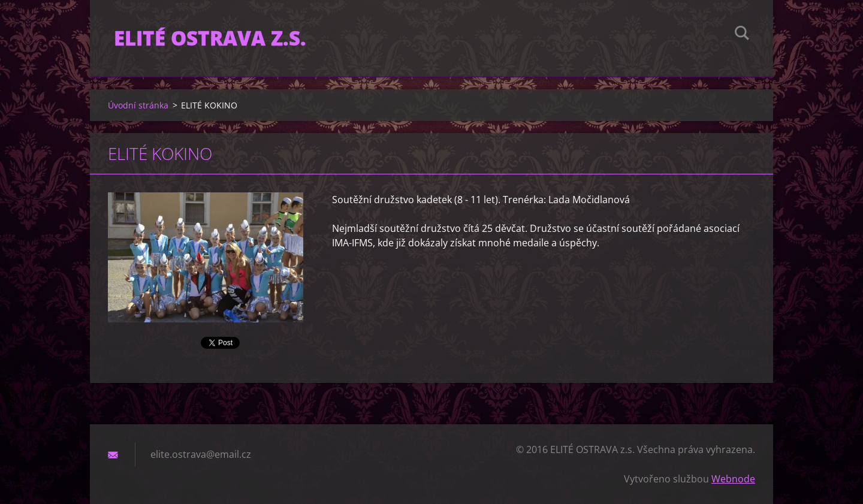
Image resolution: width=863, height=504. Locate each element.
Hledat (742, 35)
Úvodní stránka (138, 105)
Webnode (733, 479)
